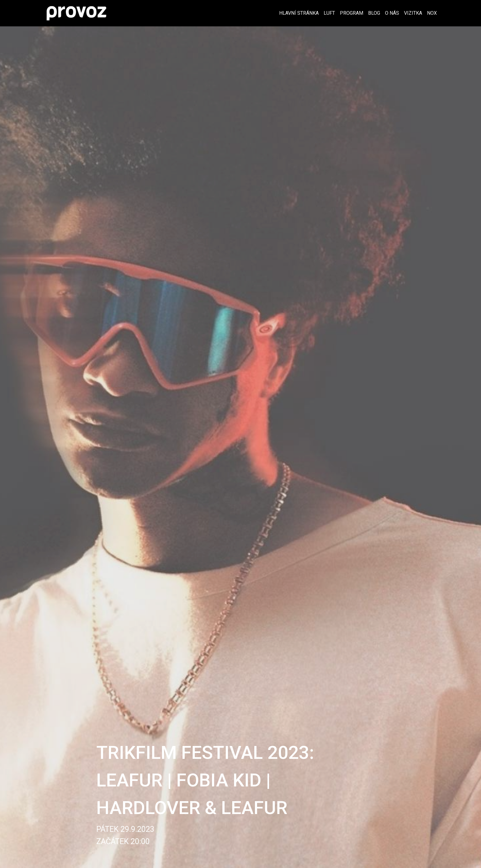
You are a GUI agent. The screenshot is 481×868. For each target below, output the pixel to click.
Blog (374, 13)
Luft (329, 13)
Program (352, 13)
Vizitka (413, 13)
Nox (432, 13)
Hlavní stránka (299, 13)
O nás (392, 13)
